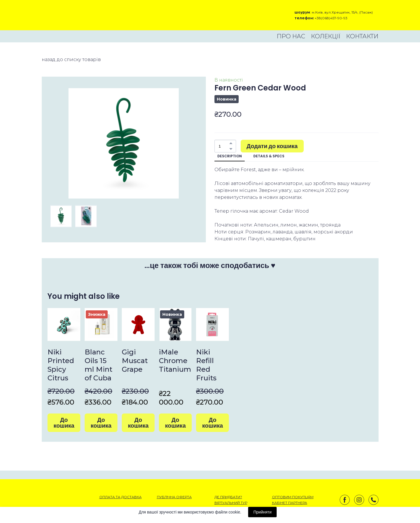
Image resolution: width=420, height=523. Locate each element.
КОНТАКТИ (362, 36)
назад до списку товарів (71, 60)
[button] (231, 143)
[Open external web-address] (62, 15)
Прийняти (262, 512)
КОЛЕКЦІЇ (326, 36)
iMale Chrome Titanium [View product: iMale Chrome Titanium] (175, 361)
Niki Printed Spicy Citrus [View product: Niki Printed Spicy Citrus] (61, 365)
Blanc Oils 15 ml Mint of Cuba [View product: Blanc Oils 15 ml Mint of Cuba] (98, 365)
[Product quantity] (224, 146)
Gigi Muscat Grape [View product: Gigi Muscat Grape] (135, 361)
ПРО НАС (291, 36)
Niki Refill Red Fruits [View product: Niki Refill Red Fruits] (206, 365)
